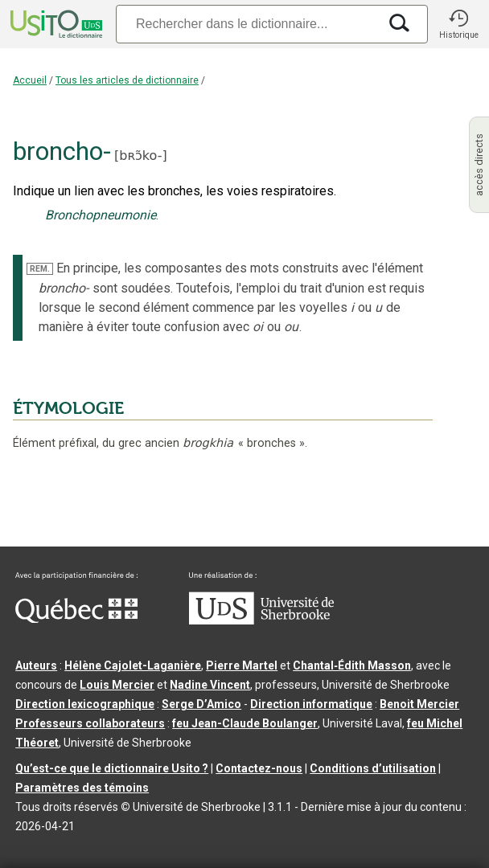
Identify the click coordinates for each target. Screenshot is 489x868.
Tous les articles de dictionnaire (127, 80)
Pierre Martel (242, 665)
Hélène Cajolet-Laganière (133, 665)
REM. (40, 269)
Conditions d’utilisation (373, 768)
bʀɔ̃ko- (140, 156)
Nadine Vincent (210, 685)
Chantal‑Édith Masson (352, 665)
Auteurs (36, 665)
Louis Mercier (117, 685)
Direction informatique (311, 704)
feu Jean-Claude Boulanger (245, 723)
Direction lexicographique (85, 704)
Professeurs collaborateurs (90, 723)
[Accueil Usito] (55, 24)
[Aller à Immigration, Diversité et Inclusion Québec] (76, 619)
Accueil (30, 80)
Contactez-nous (259, 768)
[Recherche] (247, 24)
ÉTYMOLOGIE (68, 408)
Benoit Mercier (419, 704)
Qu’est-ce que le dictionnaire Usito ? (112, 768)
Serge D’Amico (201, 704)
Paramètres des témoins (82, 788)
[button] (458, 24)
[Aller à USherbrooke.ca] (261, 620)
